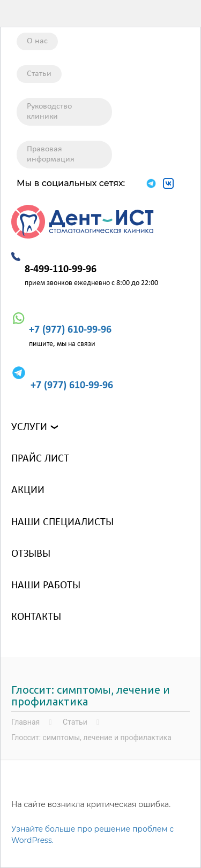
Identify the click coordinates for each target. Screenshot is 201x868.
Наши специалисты (62, 523)
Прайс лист (40, 459)
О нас (37, 41)
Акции (28, 490)
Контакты (36, 617)
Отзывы (31, 554)
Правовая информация (51, 154)
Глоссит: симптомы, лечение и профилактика (91, 738)
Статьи (39, 74)
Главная (25, 722)
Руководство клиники (49, 112)
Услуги (29, 427)
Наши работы (46, 586)
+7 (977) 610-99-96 (70, 330)
